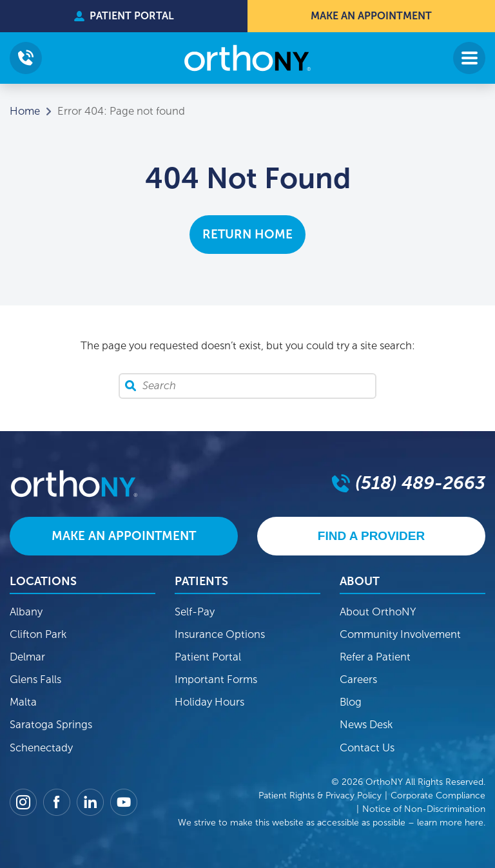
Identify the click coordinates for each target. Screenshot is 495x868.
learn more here (450, 823)
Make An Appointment (371, 16)
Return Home (247, 234)
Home (25, 111)
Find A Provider (371, 536)
